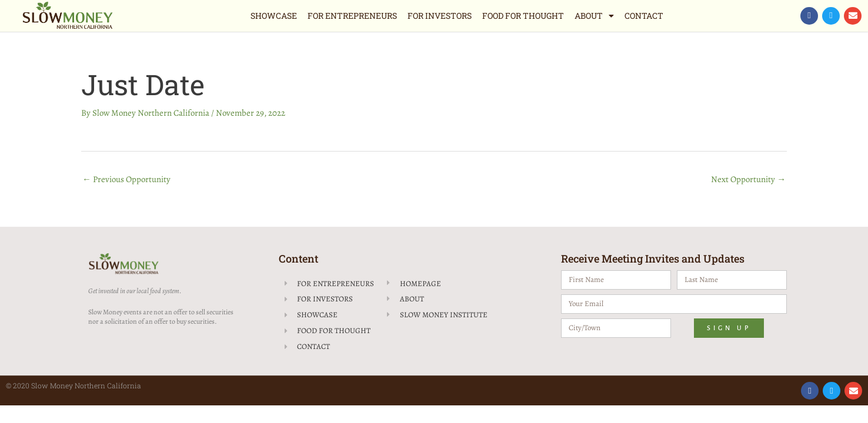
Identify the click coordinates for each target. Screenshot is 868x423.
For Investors (440, 16)
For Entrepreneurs (352, 16)
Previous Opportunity (126, 179)
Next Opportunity (748, 179)
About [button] (594, 16)
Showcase (274, 16)
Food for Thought (523, 16)
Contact (644, 16)
